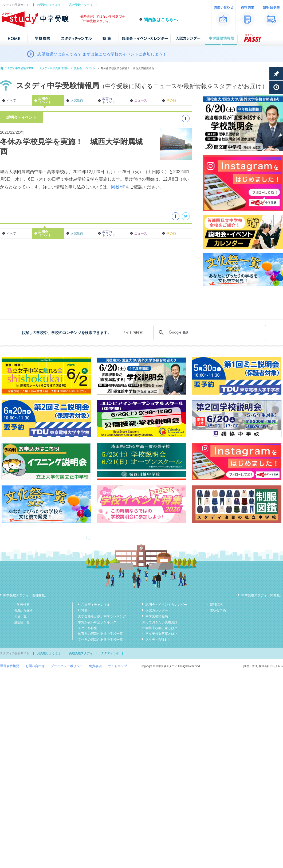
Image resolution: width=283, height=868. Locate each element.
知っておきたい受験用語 (160, 622)
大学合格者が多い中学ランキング (102, 616)
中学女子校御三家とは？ (160, 634)
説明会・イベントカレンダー (166, 605)
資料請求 (216, 605)
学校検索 (23, 605)
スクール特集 (88, 628)
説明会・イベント (85, 68)
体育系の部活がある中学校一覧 (100, 634)
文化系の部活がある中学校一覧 (100, 640)
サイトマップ (117, 666)
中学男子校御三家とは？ (160, 628)
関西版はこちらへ (161, 20)
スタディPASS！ (158, 640)
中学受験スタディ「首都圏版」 (26, 595)
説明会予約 (218, 610)
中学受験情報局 (157, 616)
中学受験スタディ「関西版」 (262, 595)
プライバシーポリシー (67, 666)
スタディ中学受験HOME (19, 68)
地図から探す (23, 610)
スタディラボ (110, 653)
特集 (84, 610)
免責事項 (95, 666)
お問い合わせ (35, 666)
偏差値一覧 (22, 622)
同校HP (118, 187)
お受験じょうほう (49, 5)
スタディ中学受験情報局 (54, 68)
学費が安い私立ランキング (97, 622)
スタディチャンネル (96, 605)
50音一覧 (20, 616)
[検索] (209, 333)
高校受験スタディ (81, 5)
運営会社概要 (10, 666)
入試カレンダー (157, 610)
